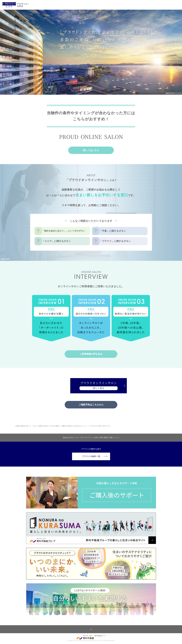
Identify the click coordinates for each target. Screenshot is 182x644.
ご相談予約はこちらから (91, 405)
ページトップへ (91, 629)
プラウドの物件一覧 (95, 456)
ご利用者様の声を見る (91, 354)
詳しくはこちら (91, 150)
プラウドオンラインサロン (91, 386)
